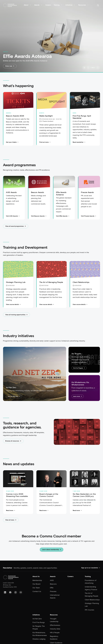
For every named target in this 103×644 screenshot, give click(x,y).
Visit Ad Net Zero (14, 396)
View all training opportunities (16, 315)
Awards (37, 5)
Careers (48, 5)
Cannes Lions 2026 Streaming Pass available (17, 495)
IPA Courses (89, 610)
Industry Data (55, 629)
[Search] (98, 5)
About (26, 5)
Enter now (10, 66)
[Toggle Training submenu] (62, 5)
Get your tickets (12, 142)
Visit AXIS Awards (13, 216)
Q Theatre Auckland (47, 121)
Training (57, 5)
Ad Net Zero (37, 619)
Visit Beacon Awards (39, 216)
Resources (82, 5)
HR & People (55, 632)
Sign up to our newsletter (91, 568)
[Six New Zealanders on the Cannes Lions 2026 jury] (85, 479)
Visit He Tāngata (79, 368)
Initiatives (69, 5)
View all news (11, 520)
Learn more (78, 396)
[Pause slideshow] (84, 68)
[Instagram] (16, 592)
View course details (13, 305)
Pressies (53, 591)
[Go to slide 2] (93, 68)
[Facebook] (10, 592)
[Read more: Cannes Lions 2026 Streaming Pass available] (11, 511)
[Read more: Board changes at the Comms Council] (44, 511)
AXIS (52, 580)
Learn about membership (52, 550)
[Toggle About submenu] (30, 5)
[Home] (10, 5)
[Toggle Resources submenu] (88, 5)
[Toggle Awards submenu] (41, 5)
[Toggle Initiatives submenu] (74, 5)
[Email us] (21, 592)
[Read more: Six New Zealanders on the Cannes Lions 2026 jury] (77, 511)
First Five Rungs (39, 622)
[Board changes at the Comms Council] (51, 479)
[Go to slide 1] (91, 68)
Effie (52, 588)
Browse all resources (13, 441)
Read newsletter (79, 142)
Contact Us (37, 591)
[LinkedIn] (5, 592)
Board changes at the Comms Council (49, 495)
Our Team (36, 588)
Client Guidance (56, 643)
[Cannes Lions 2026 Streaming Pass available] (18, 479)
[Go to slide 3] (95, 68)
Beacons (53, 584)
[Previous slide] (88, 68)
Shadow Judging (39, 639)
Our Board (36, 584)
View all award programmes (16, 226)
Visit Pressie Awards (89, 216)
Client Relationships (92, 600)
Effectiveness (55, 625)
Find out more (45, 142)
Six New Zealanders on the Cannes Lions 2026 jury (84, 495)
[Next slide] (98, 68)
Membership (37, 580)
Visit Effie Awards (63, 216)
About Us (36, 576)
